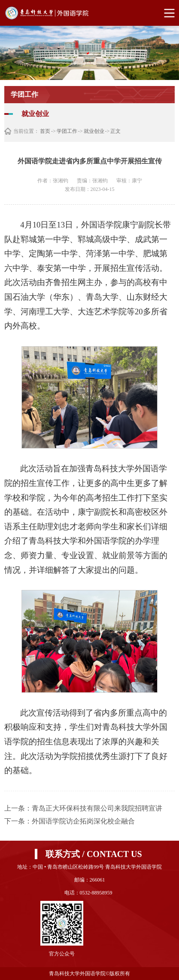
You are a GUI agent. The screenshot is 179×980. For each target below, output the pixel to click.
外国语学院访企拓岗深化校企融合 (83, 821)
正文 (115, 131)
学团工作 (67, 131)
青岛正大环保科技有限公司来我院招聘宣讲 (97, 808)
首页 (45, 131)
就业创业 (94, 131)
